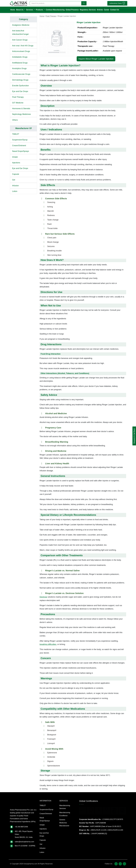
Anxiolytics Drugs (19, 68)
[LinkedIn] (124, 864)
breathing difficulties (48, 644)
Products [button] (40, 10)
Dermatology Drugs (20, 80)
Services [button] (30, 10)
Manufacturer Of (24, 128)
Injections (16, 163)
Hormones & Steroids (21, 109)
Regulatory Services (88, 10)
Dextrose (43, 597)
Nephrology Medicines (22, 114)
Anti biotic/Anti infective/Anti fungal (20, 32)
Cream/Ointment (19, 146)
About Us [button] (20, 10)
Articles (100, 10)
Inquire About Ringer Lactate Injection (96, 59)
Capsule (16, 174)
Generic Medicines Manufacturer (64, 823)
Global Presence (72, 10)
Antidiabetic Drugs (20, 57)
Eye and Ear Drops (20, 91)
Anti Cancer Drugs (20, 40)
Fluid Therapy (18, 97)
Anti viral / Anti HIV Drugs (23, 46)
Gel (14, 180)
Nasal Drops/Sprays (21, 151)
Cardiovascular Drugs (21, 74)
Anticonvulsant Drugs (21, 51)
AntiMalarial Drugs (20, 63)
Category (23, 19)
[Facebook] (116, 864)
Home (13, 10)
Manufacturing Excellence (65, 814)
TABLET (16, 134)
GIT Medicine (18, 103)
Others (15, 120)
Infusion (15, 186)
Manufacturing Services (65, 807)
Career (107, 10)
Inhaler (15, 157)
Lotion (15, 191)
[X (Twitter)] (120, 864)
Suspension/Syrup (20, 140)
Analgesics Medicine (21, 25)
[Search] (84, 3)
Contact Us (115, 10)
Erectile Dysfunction (21, 86)
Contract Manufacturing (55, 10)
